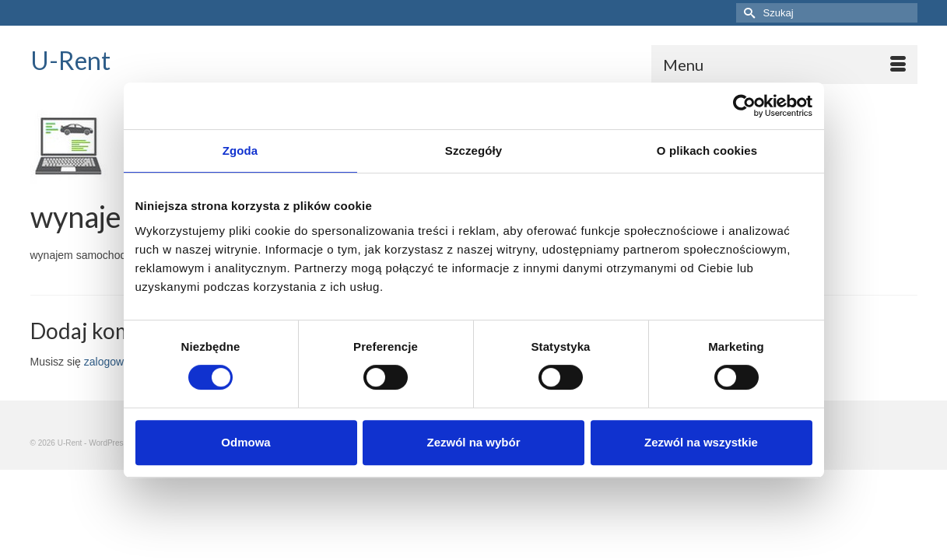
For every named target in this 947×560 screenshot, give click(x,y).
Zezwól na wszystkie (701, 442)
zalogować (110, 372)
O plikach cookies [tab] (707, 150)
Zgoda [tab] (240, 150)
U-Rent (70, 60)
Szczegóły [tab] (473, 150)
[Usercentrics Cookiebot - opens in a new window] (744, 106)
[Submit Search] (748, 13)
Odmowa (246, 442)
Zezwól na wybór (473, 442)
